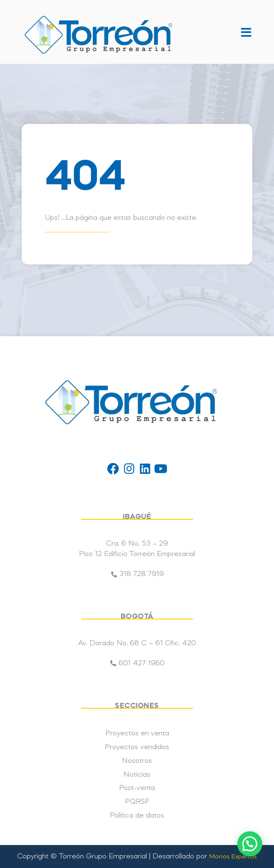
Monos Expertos (233, 857)
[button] (246, 33)
